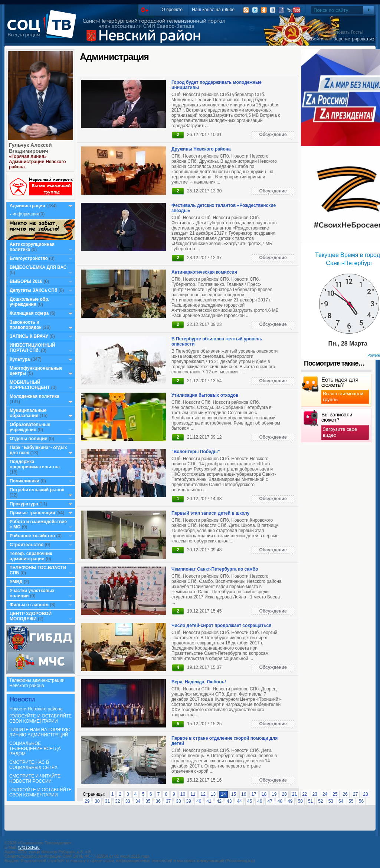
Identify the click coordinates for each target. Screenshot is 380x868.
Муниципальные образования (28, 413)
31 (107, 801)
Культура (20, 359)
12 (203, 794)
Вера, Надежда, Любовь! (199, 682)
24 (325, 794)
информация (26, 214)
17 (254, 794)
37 (168, 801)
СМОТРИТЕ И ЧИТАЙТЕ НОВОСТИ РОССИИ (35, 779)
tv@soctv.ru (29, 847)
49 (290, 801)
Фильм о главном (29, 605)
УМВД (16, 582)
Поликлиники (24, 481)
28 (365, 794)
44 (239, 801)
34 (138, 801)
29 (87, 801)
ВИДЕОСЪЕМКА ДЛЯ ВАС (38, 267)
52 (320, 801)
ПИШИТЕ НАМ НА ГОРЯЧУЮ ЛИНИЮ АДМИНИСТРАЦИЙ (40, 732)
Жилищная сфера (29, 313)
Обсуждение (273, 135)
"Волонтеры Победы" (196, 452)
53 (331, 801)
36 (158, 801)
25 (335, 794)
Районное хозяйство (32, 536)
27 (355, 794)
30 (97, 801)
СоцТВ (44, 29)
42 (219, 801)
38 (178, 801)
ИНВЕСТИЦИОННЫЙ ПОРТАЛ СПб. (32, 348)
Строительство (27, 545)
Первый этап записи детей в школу (210, 513)
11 (193, 794)
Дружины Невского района (201, 149)
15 (234, 794)
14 (223, 794)
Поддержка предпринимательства (35, 464)
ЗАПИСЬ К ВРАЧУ (29, 336)
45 (250, 801)
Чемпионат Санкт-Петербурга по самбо (215, 569)
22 (304, 794)
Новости (22, 699)
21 (294, 794)
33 (127, 801)
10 (183, 794)
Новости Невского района (36, 709)
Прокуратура (24, 504)
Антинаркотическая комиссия (204, 272)
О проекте (172, 10)
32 (117, 801)
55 (351, 801)
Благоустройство (29, 258)
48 (280, 801)
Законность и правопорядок (26, 325)
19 (274, 794)
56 (361, 801)
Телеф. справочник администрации (31, 556)
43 (229, 801)
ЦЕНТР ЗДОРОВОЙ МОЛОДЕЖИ (31, 616)
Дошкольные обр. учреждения (30, 302)
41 (209, 801)
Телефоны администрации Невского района (37, 683)
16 (244, 794)
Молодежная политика (35, 396)
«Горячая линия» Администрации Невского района (37, 162)
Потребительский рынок (37, 490)
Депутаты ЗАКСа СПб (33, 290)
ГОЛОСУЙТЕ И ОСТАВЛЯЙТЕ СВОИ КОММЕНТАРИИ (40, 719)
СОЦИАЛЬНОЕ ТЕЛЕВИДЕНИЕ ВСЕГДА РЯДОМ (35, 749)
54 (341, 801)
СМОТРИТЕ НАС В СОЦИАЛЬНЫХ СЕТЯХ (33, 765)
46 (260, 801)
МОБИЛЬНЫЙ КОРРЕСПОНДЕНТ (30, 385)
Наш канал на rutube (213, 10)
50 (300, 801)
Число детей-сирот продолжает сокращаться (221, 626)
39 (189, 801)
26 (345, 794)
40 (199, 801)
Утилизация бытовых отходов (205, 395)
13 (213, 794)
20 (284, 794)
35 (148, 801)
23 (315, 794)
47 (270, 801)
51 (310, 801)
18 (264, 794)
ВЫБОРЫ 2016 (26, 281)
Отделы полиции (29, 439)
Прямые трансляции (32, 513)
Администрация (27, 206)
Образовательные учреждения (30, 427)
